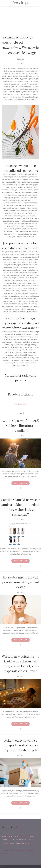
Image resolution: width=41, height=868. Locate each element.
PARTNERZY (31, 836)
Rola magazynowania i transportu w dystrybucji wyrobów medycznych (20, 745)
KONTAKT (19, 836)
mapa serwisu (22, 843)
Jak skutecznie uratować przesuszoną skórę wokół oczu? (20, 582)
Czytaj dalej (20, 483)
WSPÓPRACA (7, 836)
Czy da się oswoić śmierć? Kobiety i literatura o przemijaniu (21, 425)
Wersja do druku (20, 404)
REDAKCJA (6, 840)
